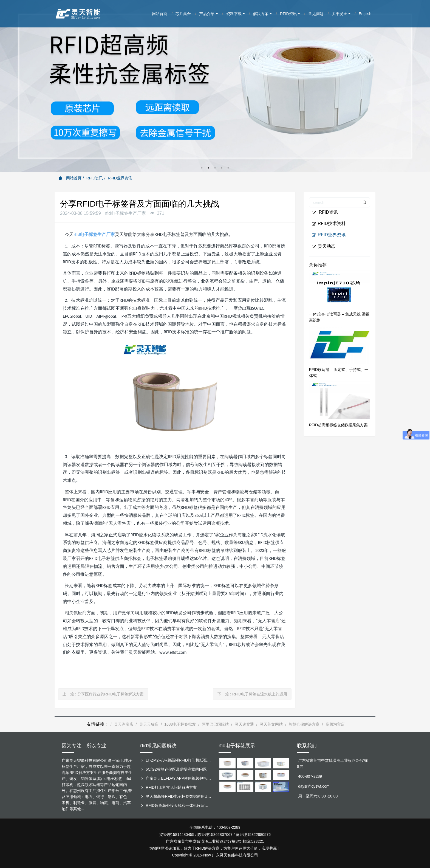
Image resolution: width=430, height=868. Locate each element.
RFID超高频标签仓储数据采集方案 (339, 425)
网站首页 (70, 178)
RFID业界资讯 (120, 178)
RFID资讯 (95, 178)
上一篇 (103, 694)
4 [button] (222, 168)
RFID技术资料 (329, 224)
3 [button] (215, 168)
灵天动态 (324, 246)
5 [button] (228, 168)
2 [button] (208, 168)
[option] (215, 86)
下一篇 (252, 694)
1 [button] (202, 168)
